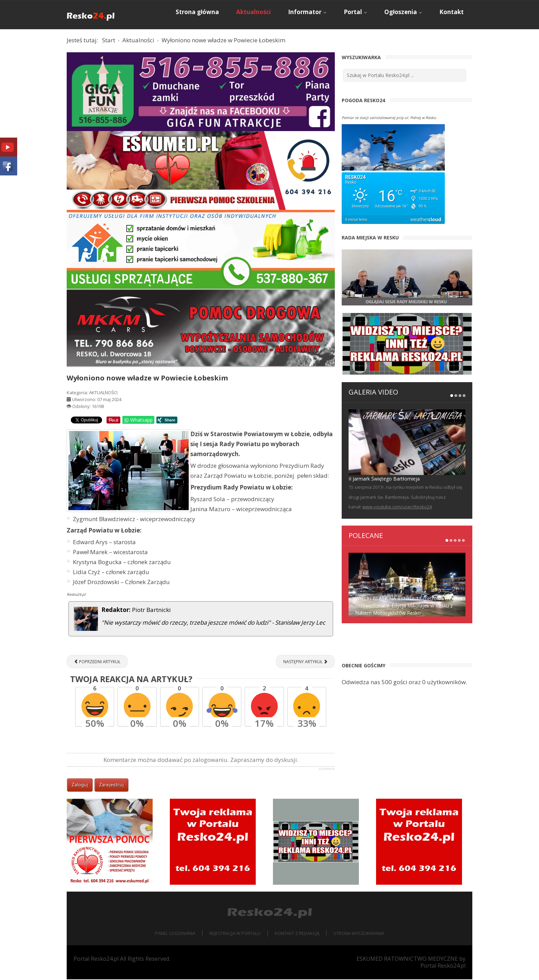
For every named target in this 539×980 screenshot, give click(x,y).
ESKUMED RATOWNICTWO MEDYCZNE (407, 959)
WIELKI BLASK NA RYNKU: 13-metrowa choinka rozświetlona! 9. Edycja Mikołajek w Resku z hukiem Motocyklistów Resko (409, 606)
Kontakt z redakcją (297, 934)
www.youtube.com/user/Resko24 (397, 508)
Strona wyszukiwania (359, 934)
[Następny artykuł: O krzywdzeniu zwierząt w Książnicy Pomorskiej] (305, 662)
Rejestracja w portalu (235, 934)
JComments (327, 770)
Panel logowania (175, 934)
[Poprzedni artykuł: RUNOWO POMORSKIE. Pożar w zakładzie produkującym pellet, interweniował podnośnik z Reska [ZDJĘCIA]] (97, 662)
